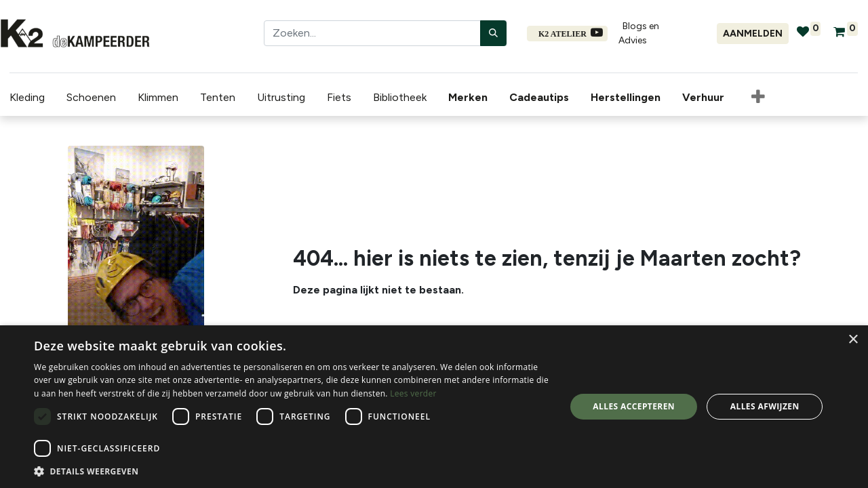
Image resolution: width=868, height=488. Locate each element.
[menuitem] (461, 98)
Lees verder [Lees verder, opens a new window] (413, 393)
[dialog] (434, 407)
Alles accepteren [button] (634, 406)
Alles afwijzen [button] (765, 406)
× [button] (853, 340)
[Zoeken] (493, 33)
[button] (749, 98)
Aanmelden (753, 34)
